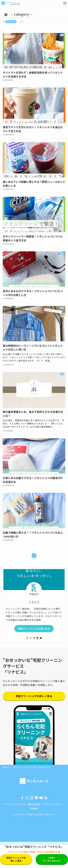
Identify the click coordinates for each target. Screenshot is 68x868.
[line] (37, 638)
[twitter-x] (31, 638)
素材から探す (11, 22)
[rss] (46, 798)
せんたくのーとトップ (15, 804)
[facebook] (27, 638)
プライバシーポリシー (53, 804)
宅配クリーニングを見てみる (34, 629)
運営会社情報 (34, 804)
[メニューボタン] (65, 3)
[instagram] (34, 638)
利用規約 (34, 809)
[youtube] (41, 638)
